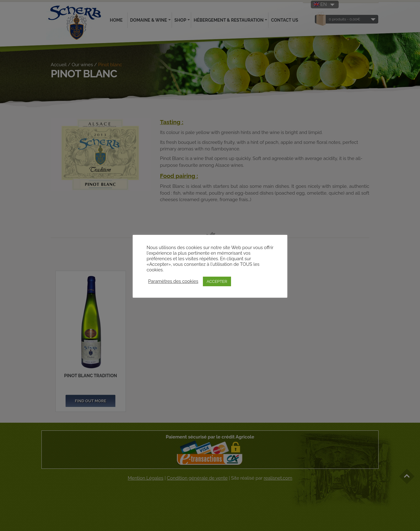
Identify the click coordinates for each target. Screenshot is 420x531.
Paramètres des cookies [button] (173, 281)
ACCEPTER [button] (217, 281)
